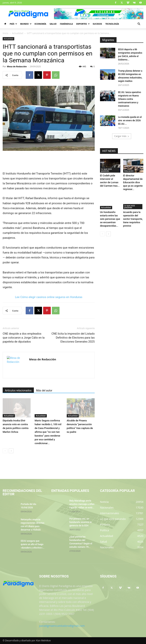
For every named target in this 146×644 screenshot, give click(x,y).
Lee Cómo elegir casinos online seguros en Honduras (49, 297)
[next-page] (11, 451)
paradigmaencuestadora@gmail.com (62, 626)
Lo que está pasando (106, 170)
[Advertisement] (49, 161)
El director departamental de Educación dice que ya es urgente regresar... (133, 182)
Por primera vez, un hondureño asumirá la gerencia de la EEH (80, 522)
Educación (129, 171)
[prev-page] (5, 451)
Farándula (66, 24)
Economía (40, 24)
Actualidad (18, 33)
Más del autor (44, 390)
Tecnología (112, 24)
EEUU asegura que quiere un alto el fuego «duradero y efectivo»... (33, 544)
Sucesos (97, 24)
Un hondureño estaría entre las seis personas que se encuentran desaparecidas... (110, 219)
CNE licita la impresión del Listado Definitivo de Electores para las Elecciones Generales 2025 (73, 338)
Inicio (6, 33)
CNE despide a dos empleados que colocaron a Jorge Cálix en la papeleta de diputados (24, 338)
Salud (53, 24)
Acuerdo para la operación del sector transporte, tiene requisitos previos (133, 219)
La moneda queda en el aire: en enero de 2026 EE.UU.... (130, 121)
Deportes (83, 24)
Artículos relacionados (18, 390)
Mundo (26, 24)
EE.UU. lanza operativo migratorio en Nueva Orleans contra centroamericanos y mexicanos (130, 99)
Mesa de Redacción (17, 66)
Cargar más (122, 136)
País (13, 24)
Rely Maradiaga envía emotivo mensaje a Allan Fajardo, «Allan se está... (82, 504)
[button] (139, 24)
